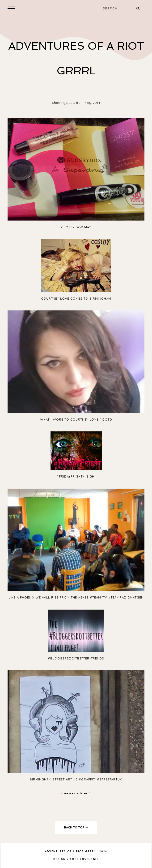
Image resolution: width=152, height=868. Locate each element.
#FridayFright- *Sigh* (76, 476)
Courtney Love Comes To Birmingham (76, 298)
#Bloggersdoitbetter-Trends (76, 658)
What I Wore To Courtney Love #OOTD (76, 419)
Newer (69, 793)
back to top (76, 827)
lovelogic (89, 859)
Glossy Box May (76, 227)
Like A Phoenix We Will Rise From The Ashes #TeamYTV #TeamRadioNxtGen (76, 597)
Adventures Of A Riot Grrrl (70, 851)
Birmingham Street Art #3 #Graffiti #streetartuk (76, 779)
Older (84, 793)
